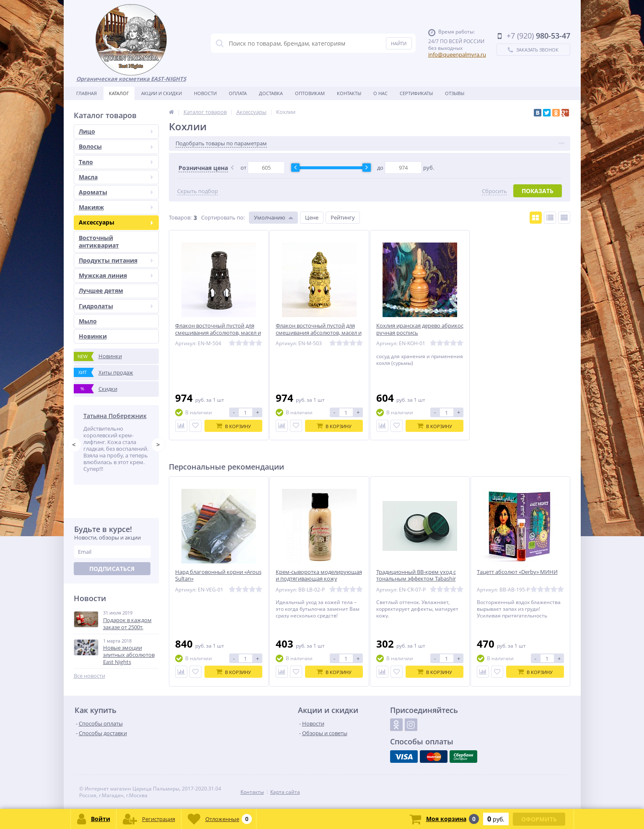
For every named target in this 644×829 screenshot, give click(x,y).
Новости (205, 93)
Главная (87, 93)
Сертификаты (416, 93)
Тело (116, 162)
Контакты (349, 93)
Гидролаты (116, 306)
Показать (538, 191)
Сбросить (494, 191)
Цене (312, 217)
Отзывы (455, 93)
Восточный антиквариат (99, 241)
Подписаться (112, 569)
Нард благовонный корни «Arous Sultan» (218, 576)
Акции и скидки (162, 93)
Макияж (116, 207)
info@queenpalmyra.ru (457, 54)
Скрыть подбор (198, 191)
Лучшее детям (101, 291)
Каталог (119, 93)
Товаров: (180, 217)
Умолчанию (270, 217)
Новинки (93, 336)
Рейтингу (343, 217)
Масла (116, 177)
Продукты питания (116, 260)
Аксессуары (116, 222)
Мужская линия (116, 275)
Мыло (88, 321)
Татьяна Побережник (115, 416)
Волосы (116, 146)
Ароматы (116, 192)
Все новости (89, 676)
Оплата (238, 93)
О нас (380, 93)
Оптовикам (310, 93)
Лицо (116, 131)
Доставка (271, 93)
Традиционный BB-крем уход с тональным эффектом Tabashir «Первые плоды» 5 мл (416, 579)
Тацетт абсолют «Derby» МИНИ (517, 572)
